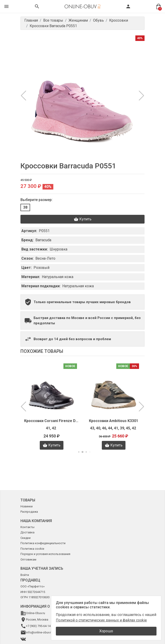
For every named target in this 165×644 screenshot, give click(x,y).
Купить (83, 219)
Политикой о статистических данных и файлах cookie (101, 620)
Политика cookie (32, 549)
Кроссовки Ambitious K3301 (114, 421)
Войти (25, 575)
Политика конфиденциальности (43, 543)
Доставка (27, 532)
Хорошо (106, 631)
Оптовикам (28, 559)
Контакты (27, 527)
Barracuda (43, 240)
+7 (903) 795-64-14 (38, 626)
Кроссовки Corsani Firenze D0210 (51, 421)
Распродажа (29, 512)
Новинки (27, 506)
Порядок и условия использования (45, 554)
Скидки (26, 538)
